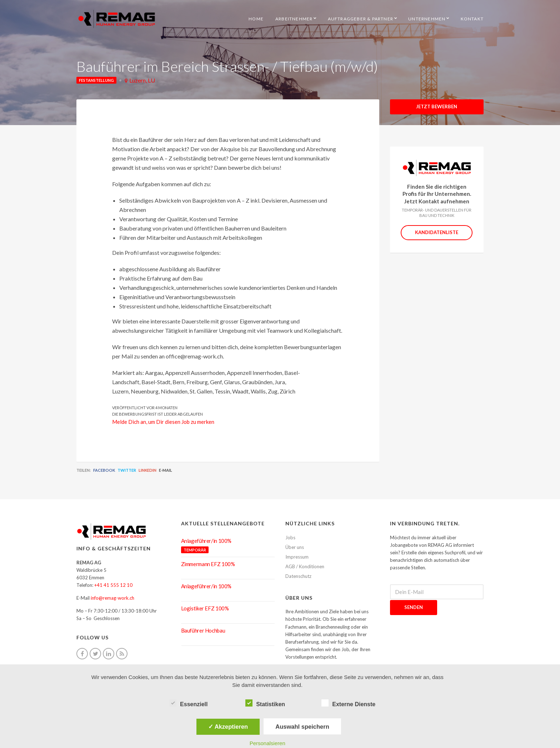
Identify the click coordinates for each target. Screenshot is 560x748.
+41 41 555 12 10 (113, 585)
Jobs (290, 538)
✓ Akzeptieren (228, 727)
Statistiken (265, 703)
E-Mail (166, 470)
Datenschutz (298, 576)
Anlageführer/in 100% (206, 541)
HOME (256, 19)
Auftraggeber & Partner (361, 19)
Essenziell (188, 703)
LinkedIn (147, 470)
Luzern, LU (142, 80)
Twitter (127, 470)
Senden (414, 607)
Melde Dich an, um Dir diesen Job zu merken (163, 422)
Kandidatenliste (437, 232)
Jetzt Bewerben (437, 106)
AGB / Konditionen (305, 566)
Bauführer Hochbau (203, 630)
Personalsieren (267, 743)
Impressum (297, 557)
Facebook (104, 470)
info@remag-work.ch (112, 598)
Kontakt (472, 19)
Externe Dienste (348, 703)
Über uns (295, 547)
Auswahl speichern (302, 727)
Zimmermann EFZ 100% (208, 564)
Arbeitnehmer (294, 19)
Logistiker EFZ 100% (205, 608)
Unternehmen (427, 19)
